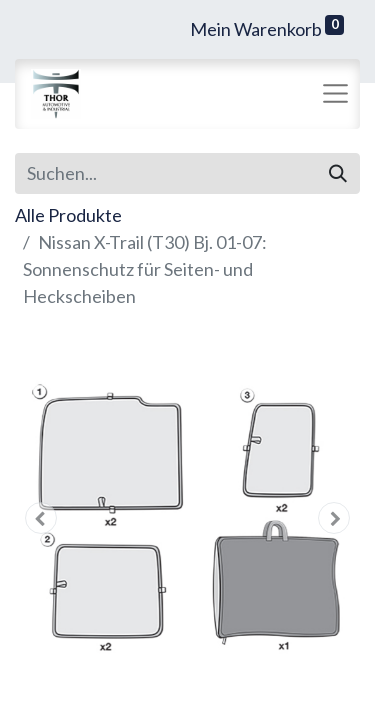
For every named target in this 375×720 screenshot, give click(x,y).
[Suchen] (338, 173)
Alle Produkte (68, 215)
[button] (41, 518)
